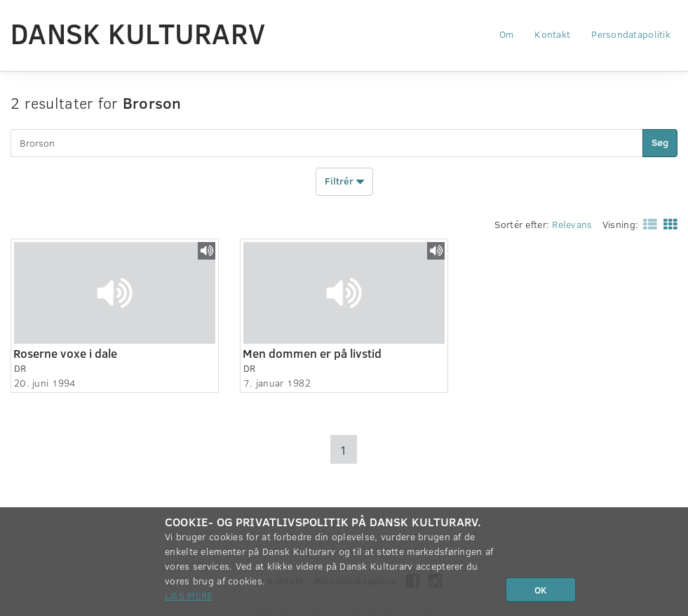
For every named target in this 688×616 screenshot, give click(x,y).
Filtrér (344, 182)
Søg (660, 142)
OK (541, 590)
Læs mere (189, 595)
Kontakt (552, 34)
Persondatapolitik (631, 34)
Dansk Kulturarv (138, 33)
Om (507, 34)
